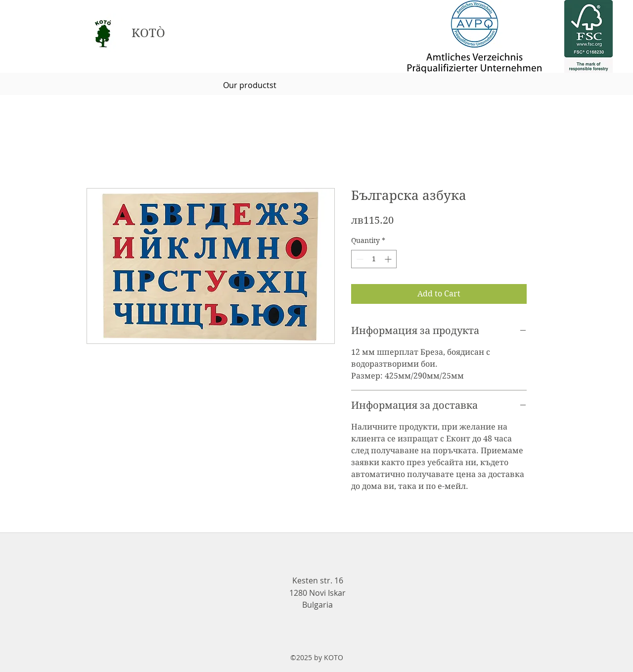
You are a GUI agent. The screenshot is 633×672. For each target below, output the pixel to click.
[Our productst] (250, 85)
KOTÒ (148, 33)
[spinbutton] (374, 259)
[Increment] (389, 259)
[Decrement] (359, 259)
